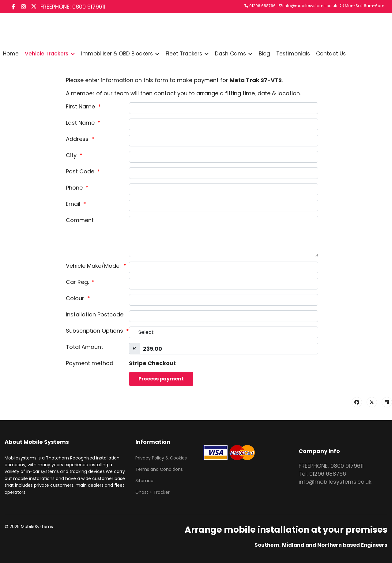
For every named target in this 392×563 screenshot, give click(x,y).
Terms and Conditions (159, 469)
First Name (83, 106)
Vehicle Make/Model (96, 266)
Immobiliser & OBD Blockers (117, 54)
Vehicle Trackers (47, 54)
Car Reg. (80, 282)
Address (80, 139)
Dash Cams (230, 54)
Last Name (83, 123)
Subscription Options (97, 331)
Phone (77, 188)
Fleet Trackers (184, 54)
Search (179, 31)
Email (76, 204)
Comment (80, 220)
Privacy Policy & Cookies (161, 458)
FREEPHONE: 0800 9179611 (73, 7)
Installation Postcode (95, 314)
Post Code (83, 171)
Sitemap (144, 481)
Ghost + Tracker (153, 492)
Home (11, 54)
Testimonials (293, 54)
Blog (264, 54)
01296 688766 (262, 6)
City (74, 155)
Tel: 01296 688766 (322, 474)
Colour (78, 298)
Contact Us (331, 54)
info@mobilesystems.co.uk (310, 6)
